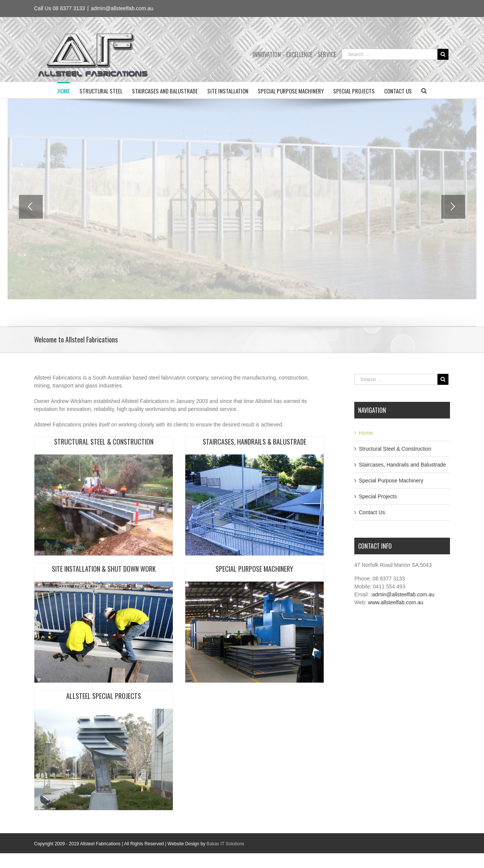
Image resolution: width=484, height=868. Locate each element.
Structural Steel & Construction (395, 449)
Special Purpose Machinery (391, 481)
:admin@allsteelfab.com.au (403, 594)
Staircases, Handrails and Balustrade (402, 465)
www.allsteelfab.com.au (396, 602)
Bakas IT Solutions (225, 844)
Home (366, 433)
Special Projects (378, 496)
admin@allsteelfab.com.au (122, 8)
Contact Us (372, 512)
